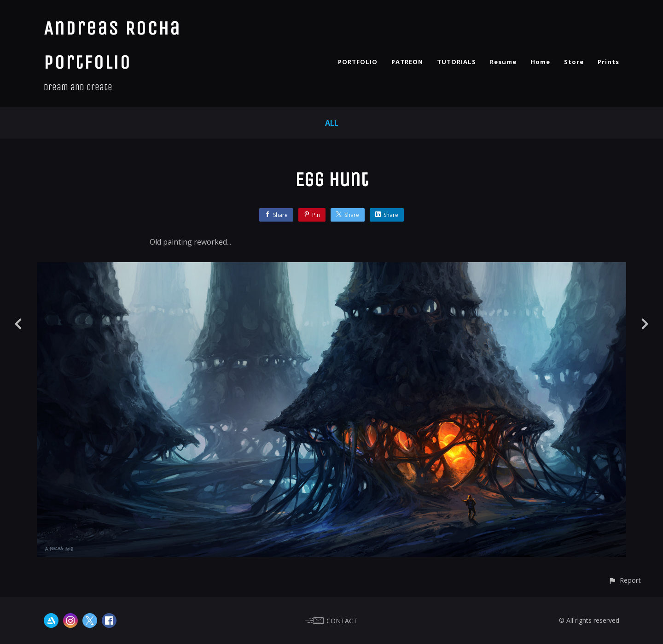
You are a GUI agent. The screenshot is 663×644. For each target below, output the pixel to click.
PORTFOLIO (358, 62)
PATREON (407, 62)
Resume (503, 62)
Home (540, 62)
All (332, 123)
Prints (608, 62)
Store (574, 62)
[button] (625, 580)
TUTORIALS (457, 62)
